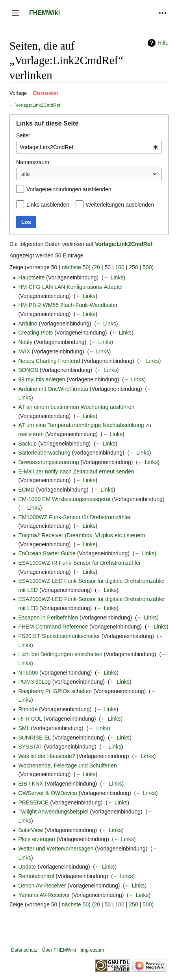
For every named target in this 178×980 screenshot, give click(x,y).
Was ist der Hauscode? (46, 756)
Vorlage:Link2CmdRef (38, 105)
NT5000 (28, 673)
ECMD (26, 490)
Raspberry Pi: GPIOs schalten (55, 691)
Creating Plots (35, 333)
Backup (27, 444)
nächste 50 (75, 267)
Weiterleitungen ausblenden (120, 205)
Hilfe (163, 43)
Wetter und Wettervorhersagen (56, 849)
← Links (114, 277)
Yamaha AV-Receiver (44, 895)
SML (24, 728)
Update (27, 867)
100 (120, 267)
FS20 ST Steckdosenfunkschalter (59, 636)
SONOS (28, 370)
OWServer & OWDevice (47, 793)
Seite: (23, 135)
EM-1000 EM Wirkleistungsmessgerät (64, 499)
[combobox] (89, 147)
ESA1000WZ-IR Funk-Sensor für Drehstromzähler (79, 563)
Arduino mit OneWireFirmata (53, 389)
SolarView (31, 830)
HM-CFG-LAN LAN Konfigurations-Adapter (70, 287)
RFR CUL (30, 719)
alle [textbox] (26, 174)
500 (147, 267)
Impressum (92, 950)
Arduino (28, 324)
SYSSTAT (30, 747)
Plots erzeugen (36, 839)
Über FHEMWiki (59, 950)
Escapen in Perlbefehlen (48, 618)
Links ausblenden (48, 205)
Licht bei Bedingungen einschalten (60, 654)
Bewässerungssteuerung (48, 462)
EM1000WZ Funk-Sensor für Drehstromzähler (74, 517)
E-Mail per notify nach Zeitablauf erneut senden (76, 472)
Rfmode (28, 709)
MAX (24, 351)
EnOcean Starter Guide (47, 553)
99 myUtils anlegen (42, 379)
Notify (25, 342)
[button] (15, 13)
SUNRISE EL (34, 738)
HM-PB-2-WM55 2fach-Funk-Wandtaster (68, 305)
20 (97, 267)
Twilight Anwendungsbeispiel (53, 812)
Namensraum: (33, 162)
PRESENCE (33, 802)
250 (133, 267)
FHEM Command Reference (53, 627)
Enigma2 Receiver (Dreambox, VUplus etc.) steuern (82, 535)
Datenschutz (24, 950)
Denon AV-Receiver (42, 886)
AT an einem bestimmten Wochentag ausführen (76, 407)
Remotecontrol (36, 876)
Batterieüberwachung (44, 453)
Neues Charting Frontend (49, 361)
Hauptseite (31, 277)
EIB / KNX (31, 784)
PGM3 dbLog (34, 682)
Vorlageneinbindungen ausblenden (69, 189)
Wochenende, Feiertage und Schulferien (67, 766)
